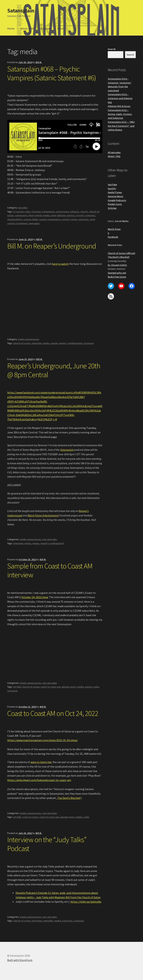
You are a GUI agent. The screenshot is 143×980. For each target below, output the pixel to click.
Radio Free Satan (117, 277)
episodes (23, 208)
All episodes (114, 152)
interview (37, 343)
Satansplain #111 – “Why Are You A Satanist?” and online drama (121, 126)
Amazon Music (116, 196)
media (46, 215)
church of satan (22, 343)
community (21, 215)
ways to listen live (41, 762)
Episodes (46, 28)
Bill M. (39, 62)
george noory (69, 687)
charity (84, 212)
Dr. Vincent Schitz (117, 265)
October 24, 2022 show (35, 597)
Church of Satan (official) (121, 253)
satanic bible (31, 219)
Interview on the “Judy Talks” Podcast (47, 844)
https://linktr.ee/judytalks (86, 902)
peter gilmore (58, 215)
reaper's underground (71, 343)
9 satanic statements (43, 212)
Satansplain (21, 11)
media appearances (29, 339)
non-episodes (50, 539)
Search (112, 49)
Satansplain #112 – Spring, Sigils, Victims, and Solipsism (120, 114)
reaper (54, 343)
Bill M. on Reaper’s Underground (52, 246)
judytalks (48, 921)
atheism (74, 212)
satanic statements (50, 219)
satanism (83, 219)
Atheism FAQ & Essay (119, 106)
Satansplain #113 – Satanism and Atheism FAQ (120, 98)
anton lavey (62, 212)
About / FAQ (28, 28)
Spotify (112, 189)
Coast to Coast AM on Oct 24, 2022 (53, 713)
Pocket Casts (115, 204)
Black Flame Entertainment (43, 515)
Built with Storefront (20, 960)
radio (96, 687)
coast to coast (30, 817)
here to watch (60, 264)
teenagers (34, 223)
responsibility (15, 219)
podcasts (67, 921)
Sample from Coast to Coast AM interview (50, 570)
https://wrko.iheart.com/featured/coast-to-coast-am (39, 780)
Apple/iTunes (115, 192)
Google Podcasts (117, 200)
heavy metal (35, 215)
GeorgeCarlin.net (117, 273)
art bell (17, 687)
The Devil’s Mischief (69, 798)
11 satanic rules (22, 212)
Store (60, 28)
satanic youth (69, 219)
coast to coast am (51, 687)
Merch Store (114, 229)
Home (11, 28)
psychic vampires (86, 215)
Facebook (113, 237)
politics (71, 215)
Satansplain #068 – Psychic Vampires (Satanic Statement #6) (52, 73)
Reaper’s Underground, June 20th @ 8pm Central (54, 370)
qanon (88, 687)
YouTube (112, 185)
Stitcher (112, 208)
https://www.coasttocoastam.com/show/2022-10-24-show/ (42, 740)
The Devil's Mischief (119, 257)
